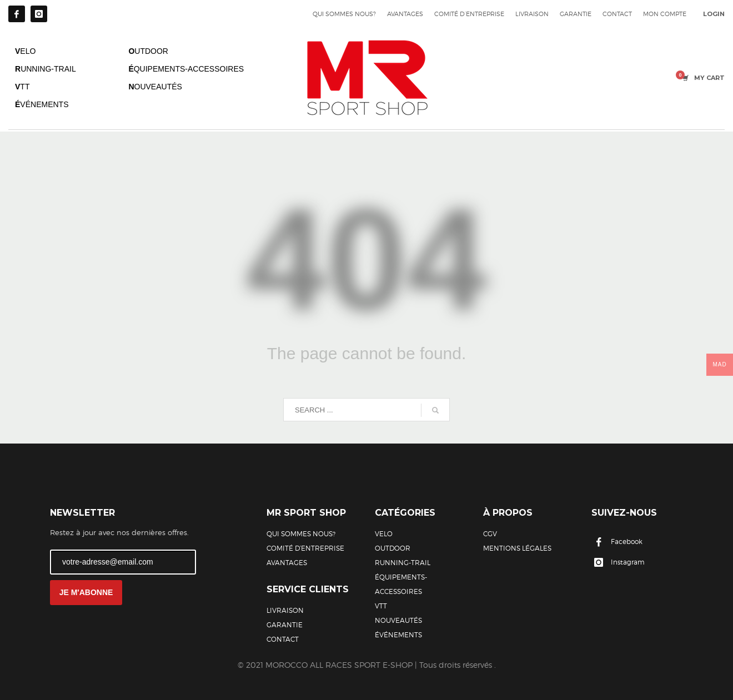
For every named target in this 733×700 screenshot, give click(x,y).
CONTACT (617, 14)
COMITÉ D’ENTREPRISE (469, 14)
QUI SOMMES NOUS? (344, 14)
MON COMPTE (665, 14)
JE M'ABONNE (86, 592)
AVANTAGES (405, 14)
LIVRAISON (532, 14)
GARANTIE (576, 14)
